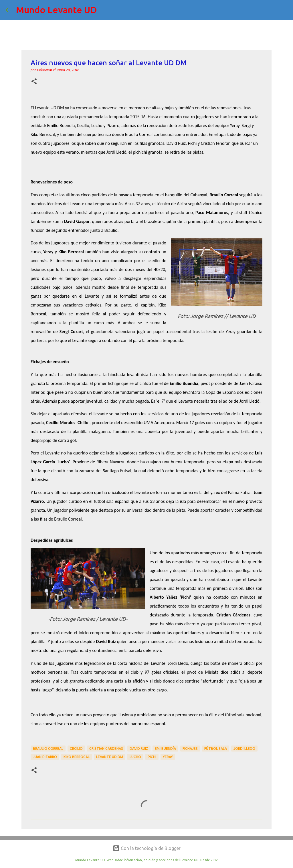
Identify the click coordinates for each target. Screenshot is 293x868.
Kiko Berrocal (77, 757)
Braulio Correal (48, 749)
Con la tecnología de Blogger (147, 848)
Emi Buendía (165, 749)
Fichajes (190, 749)
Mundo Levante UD (57, 10)
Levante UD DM (110, 757)
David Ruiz (139, 749)
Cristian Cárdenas (106, 749)
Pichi (152, 757)
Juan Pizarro (45, 757)
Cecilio (76, 749)
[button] (34, 82)
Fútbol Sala (216, 749)
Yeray (168, 757)
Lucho (135, 757)
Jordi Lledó (244, 749)
